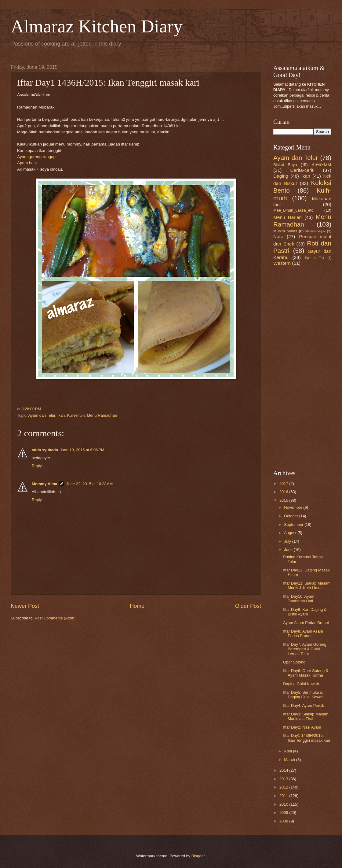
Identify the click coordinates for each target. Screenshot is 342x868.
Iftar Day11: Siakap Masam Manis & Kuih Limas (307, 585)
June (289, 550)
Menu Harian (287, 217)
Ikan (61, 415)
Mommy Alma (44, 484)
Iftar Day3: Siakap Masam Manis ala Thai (306, 716)
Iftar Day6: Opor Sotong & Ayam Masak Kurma (306, 673)
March (290, 760)
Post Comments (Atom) (55, 618)
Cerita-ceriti (302, 170)
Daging (281, 176)
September (294, 524)
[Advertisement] (292, 367)
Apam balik (27, 163)
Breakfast (321, 164)
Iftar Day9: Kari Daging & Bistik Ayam (305, 612)
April (288, 751)
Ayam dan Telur (42, 415)
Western (282, 263)
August (291, 533)
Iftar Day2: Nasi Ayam (302, 727)
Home (137, 606)
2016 (284, 492)
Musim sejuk (315, 231)
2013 (284, 779)
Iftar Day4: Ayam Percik (304, 705)
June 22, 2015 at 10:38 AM (89, 484)
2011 (284, 796)
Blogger (198, 856)
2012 (284, 787)
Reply (37, 466)
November (294, 507)
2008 (284, 821)
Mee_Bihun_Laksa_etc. (294, 210)
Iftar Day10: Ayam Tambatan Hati (299, 599)
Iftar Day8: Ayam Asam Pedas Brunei (303, 633)
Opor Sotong (294, 662)
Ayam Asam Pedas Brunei (306, 623)
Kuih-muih (76, 415)
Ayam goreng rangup (36, 157)
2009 (284, 813)
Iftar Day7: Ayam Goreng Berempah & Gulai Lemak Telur (305, 649)
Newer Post (25, 606)
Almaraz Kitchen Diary (97, 26)
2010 (284, 804)
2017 (284, 484)
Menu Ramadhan (102, 415)
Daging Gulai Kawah (301, 684)
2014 (284, 770)
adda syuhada (45, 450)
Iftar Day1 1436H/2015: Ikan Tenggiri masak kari (307, 738)
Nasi (278, 236)
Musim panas (285, 231)
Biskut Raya (285, 165)
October (291, 516)
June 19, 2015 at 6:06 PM (82, 450)
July (288, 541)
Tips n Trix (314, 258)
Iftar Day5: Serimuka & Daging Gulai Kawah (303, 695)
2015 (284, 500)
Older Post (248, 606)
